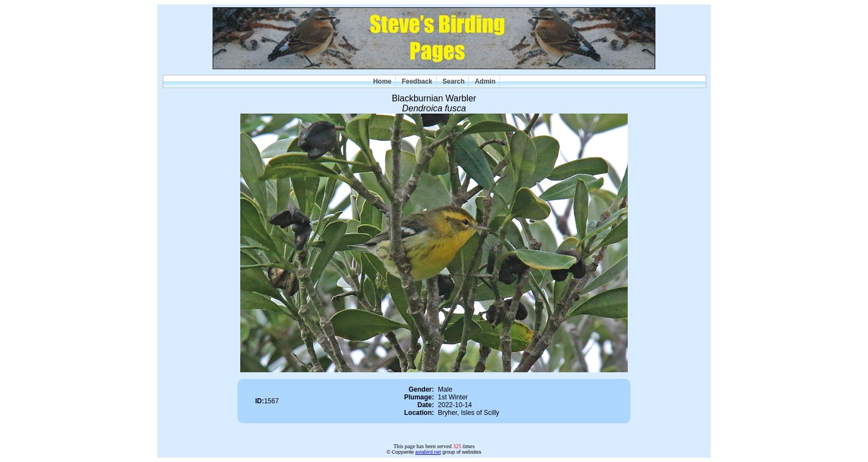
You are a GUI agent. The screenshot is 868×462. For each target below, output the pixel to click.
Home (382, 81)
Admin (485, 81)
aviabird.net (428, 452)
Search (453, 81)
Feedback (417, 81)
